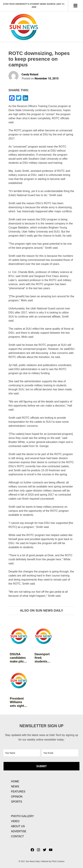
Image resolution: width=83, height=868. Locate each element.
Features (18, 792)
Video (15, 821)
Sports (17, 802)
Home (15, 781)
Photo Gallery (22, 816)
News (15, 786)
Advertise (19, 831)
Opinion (17, 797)
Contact (17, 836)
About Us (18, 826)
